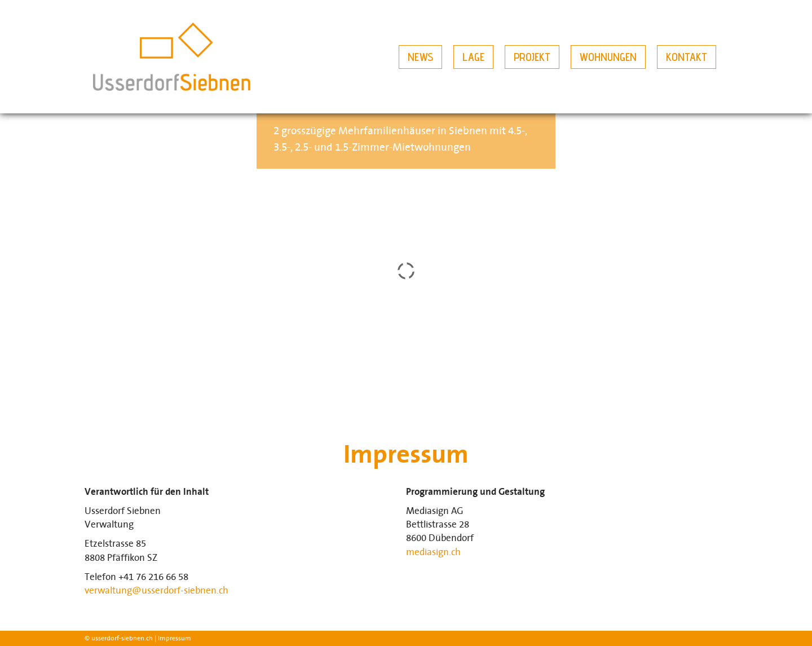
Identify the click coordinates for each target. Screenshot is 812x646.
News (420, 57)
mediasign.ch (433, 552)
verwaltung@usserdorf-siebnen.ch (156, 591)
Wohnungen (608, 57)
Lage (473, 57)
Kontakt (687, 57)
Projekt (532, 57)
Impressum (175, 638)
